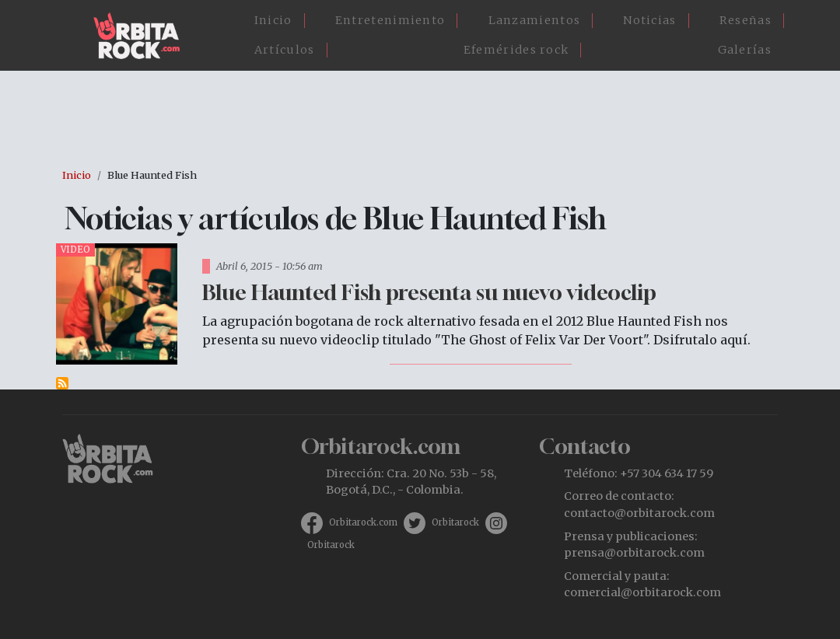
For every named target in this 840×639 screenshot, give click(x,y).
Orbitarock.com (363, 522)
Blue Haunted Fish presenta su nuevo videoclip (429, 292)
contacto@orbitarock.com (639, 513)
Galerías (745, 50)
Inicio (273, 20)
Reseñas (745, 20)
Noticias (649, 20)
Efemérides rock (516, 50)
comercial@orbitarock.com (642, 592)
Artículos (285, 50)
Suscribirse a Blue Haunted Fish (62, 383)
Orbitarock (455, 522)
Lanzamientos (535, 20)
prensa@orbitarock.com (634, 553)
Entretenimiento (390, 20)
